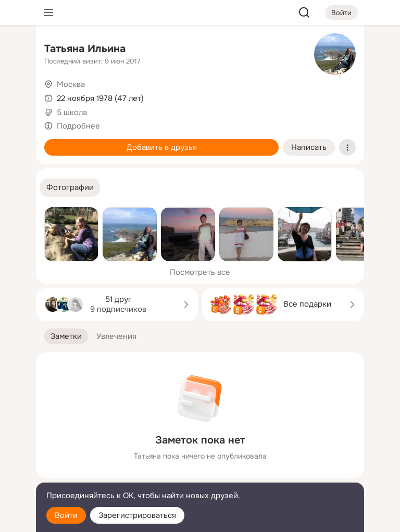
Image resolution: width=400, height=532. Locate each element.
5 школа (72, 112)
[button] (70, 188)
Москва (71, 84)
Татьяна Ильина (85, 49)
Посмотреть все (200, 272)
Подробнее (78, 126)
